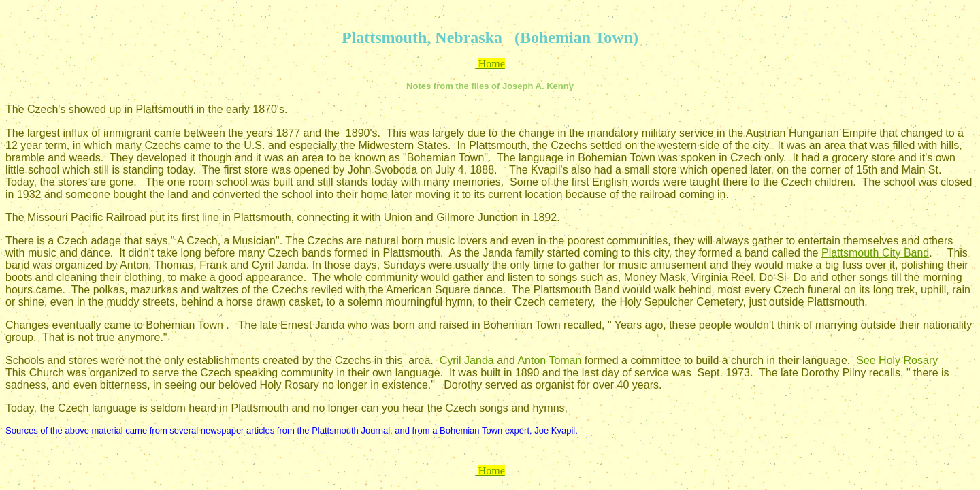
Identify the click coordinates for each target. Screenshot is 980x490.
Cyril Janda (464, 360)
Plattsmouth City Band (875, 253)
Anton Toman (549, 360)
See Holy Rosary (899, 360)
